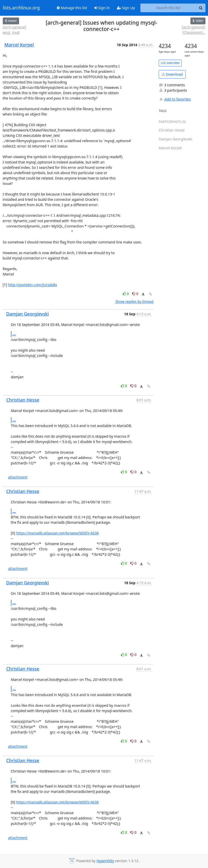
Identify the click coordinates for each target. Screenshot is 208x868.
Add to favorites (175, 99)
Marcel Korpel (19, 45)
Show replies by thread (134, 301)
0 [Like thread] (126, 294)
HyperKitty (105, 861)
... (14, 334)
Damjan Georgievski (28, 314)
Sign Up (126, 8)
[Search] (201, 8)
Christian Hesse (23, 400)
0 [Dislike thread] (135, 294)
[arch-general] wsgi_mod (14, 30)
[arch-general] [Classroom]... (194, 30)
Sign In (102, 8)
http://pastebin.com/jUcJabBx (32, 285)
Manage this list (72, 8)
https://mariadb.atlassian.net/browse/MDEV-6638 (57, 533)
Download (172, 74)
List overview (170, 63)
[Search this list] (168, 8)
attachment (18, 477)
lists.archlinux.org (21, 8)
